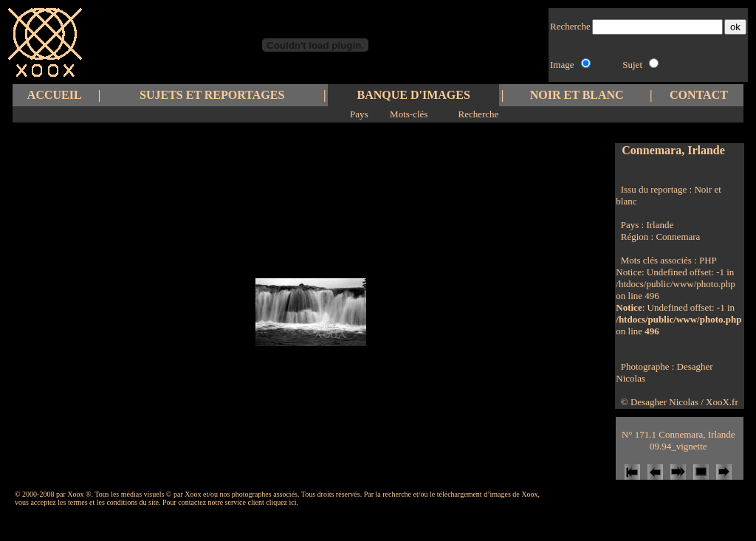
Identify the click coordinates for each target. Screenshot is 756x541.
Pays (359, 114)
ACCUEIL (55, 95)
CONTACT (699, 95)
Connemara (678, 237)
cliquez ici (281, 502)
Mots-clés (409, 114)
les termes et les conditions (97, 502)
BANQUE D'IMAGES (414, 95)
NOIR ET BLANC (577, 95)
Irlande (660, 225)
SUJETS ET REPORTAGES (212, 95)
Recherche (478, 114)
